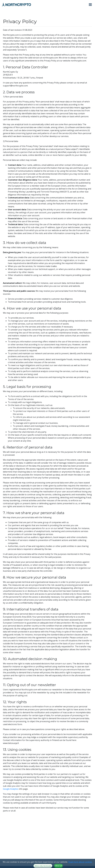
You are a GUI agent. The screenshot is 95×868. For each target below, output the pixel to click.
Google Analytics (11, 789)
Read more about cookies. (80, 866)
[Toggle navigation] (91, 5)
